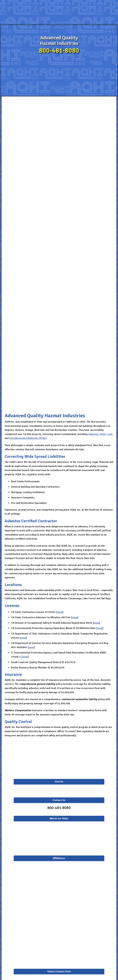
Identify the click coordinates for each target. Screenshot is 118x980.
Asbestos (93, 434)
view (60, 612)
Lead (109, 434)
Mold (103, 434)
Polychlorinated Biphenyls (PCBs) (28, 438)
